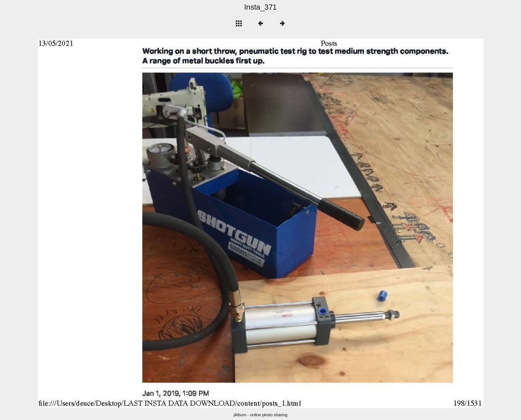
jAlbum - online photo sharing (260, 415)
